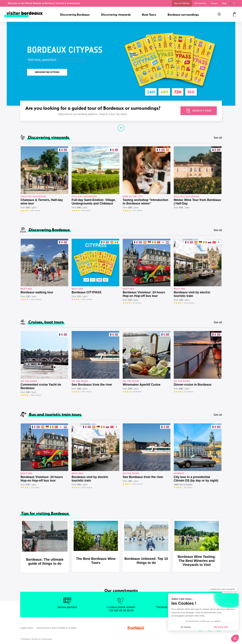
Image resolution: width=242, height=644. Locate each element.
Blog (224, 3)
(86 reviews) (86, 210)
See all (218, 138)
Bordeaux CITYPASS (86, 292)
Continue (121, 128)
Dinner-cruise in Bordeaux (193, 385)
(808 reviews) (87, 392)
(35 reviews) (188, 487)
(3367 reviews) (87, 299)
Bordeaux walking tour (37, 292)
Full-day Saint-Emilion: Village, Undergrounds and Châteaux (94, 202)
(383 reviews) (35, 210)
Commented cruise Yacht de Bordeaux (41, 386)
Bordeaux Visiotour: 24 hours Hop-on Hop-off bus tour (144, 294)
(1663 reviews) (36, 395)
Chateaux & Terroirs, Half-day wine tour (42, 202)
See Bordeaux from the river (92, 385)
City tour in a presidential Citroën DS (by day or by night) (196, 479)
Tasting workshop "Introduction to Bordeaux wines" (145, 202)
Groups (214, 3)
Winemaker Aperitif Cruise (142, 385)
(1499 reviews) (36, 299)
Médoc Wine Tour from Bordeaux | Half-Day (197, 202)
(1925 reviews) (189, 303)
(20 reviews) (137, 303)
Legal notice (27, 628)
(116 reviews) (138, 210)
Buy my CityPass (182, 3)
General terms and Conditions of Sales (56, 628)
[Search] (219, 14)
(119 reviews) (189, 392)
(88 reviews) (137, 392)
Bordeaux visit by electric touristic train (192, 294)
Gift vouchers (200, 3)
